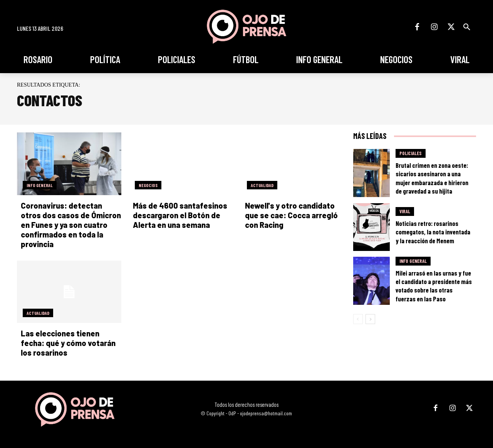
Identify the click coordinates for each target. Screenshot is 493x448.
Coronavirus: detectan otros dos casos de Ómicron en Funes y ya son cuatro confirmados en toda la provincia (71, 225)
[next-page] (370, 319)
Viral (405, 211)
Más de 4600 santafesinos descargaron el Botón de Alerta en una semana (180, 215)
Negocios (148, 185)
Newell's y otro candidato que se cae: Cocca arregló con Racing (291, 215)
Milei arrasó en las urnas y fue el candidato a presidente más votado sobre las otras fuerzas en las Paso (434, 286)
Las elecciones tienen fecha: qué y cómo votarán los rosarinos (68, 343)
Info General (40, 185)
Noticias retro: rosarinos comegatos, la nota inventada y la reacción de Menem (433, 232)
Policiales (411, 153)
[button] (467, 27)
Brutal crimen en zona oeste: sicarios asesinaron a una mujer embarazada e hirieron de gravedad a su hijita (432, 178)
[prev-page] (358, 319)
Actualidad (262, 185)
